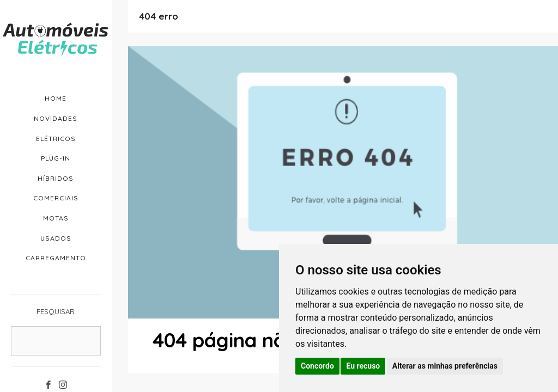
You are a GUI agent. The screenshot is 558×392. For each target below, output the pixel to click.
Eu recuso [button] (363, 366)
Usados (56, 238)
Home (56, 98)
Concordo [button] (317, 366)
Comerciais (56, 198)
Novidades (56, 118)
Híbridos (56, 178)
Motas (56, 218)
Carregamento (56, 258)
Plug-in (56, 158)
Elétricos (56, 139)
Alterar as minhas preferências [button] (445, 366)
